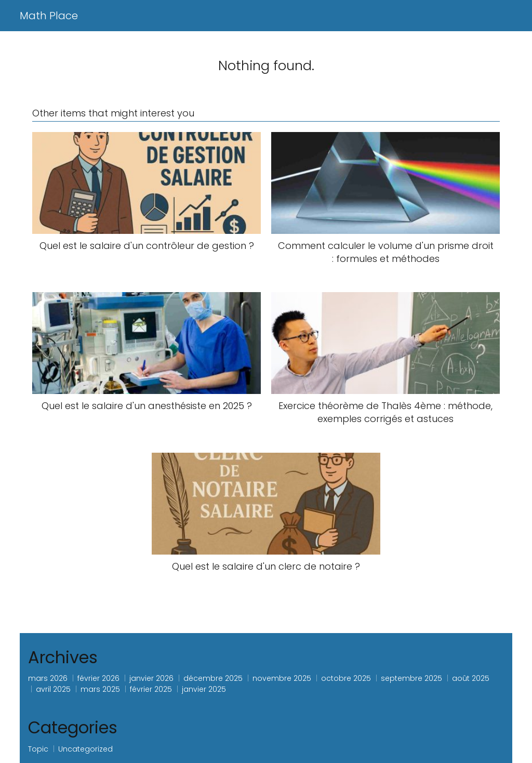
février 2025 (151, 689)
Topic (38, 749)
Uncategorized (85, 749)
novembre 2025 (282, 678)
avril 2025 (53, 689)
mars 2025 (100, 689)
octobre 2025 (346, 678)
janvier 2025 (204, 689)
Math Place (49, 16)
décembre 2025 (213, 678)
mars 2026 (48, 678)
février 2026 (98, 678)
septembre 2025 (411, 678)
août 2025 (471, 678)
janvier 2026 (151, 678)
